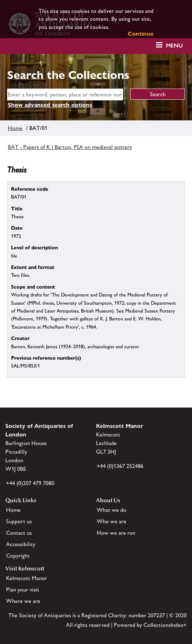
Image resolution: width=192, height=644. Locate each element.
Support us (19, 521)
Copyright (18, 556)
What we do (112, 510)
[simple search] (65, 94)
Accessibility (21, 544)
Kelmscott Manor (27, 578)
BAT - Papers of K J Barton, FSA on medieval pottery (70, 147)
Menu (174, 46)
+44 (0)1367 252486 (120, 466)
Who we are (112, 521)
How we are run (116, 533)
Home (15, 128)
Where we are (23, 601)
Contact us (19, 533)
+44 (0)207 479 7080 (30, 483)
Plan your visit (23, 590)
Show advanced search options (50, 105)
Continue (141, 34)
